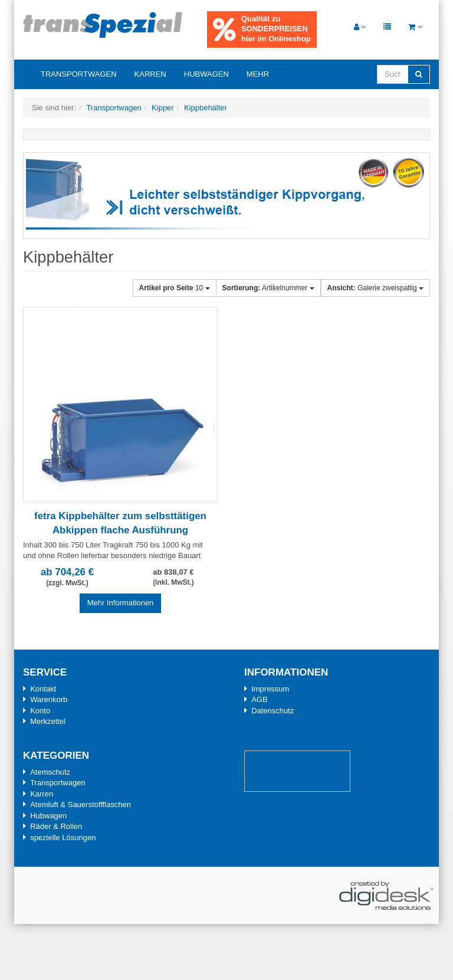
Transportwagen (79, 74)
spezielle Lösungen (63, 838)
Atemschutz (50, 772)
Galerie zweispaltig (375, 288)
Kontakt (43, 689)
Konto (40, 711)
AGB (259, 699)
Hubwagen (206, 74)
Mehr (258, 74)
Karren (150, 74)
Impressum (270, 689)
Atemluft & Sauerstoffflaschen (81, 804)
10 (175, 288)
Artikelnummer (268, 288)
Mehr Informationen (121, 603)
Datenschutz (273, 711)
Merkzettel (48, 721)
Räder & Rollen (56, 826)
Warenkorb (49, 699)
